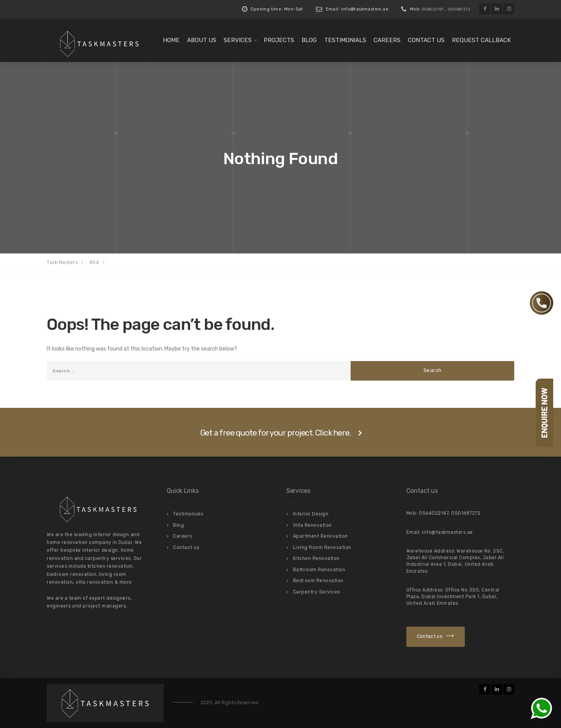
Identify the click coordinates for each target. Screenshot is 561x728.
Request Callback (482, 40)
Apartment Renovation (320, 536)
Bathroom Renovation (319, 570)
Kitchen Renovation (316, 558)
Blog (309, 40)
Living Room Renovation (322, 547)
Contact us (426, 40)
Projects (279, 40)
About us (202, 40)
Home (171, 40)
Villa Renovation (312, 525)
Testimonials (345, 40)
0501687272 (459, 9)
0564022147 (433, 9)
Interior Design (311, 514)
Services (238, 40)
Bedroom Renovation (318, 581)
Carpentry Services (317, 592)
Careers (387, 40)
